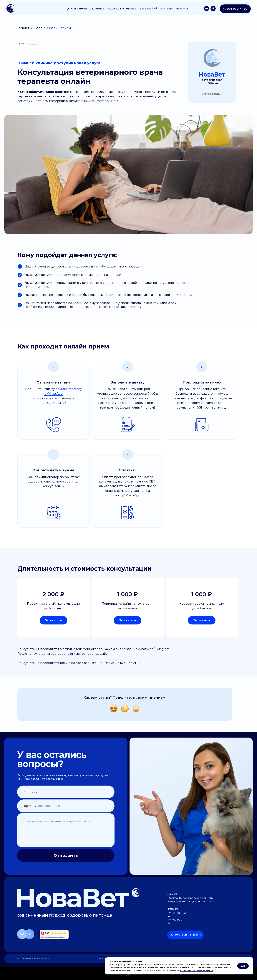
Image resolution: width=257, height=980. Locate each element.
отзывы (131, 9)
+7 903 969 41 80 (53, 403)
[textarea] (62, 829)
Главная (23, 28)
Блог (38, 28)
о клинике (97, 9)
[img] (10, 9)
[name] (56, 792)
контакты (167, 9)
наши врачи (116, 9)
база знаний (149, 9)
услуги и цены (77, 9)
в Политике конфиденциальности (196, 970)
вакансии (183, 9)
